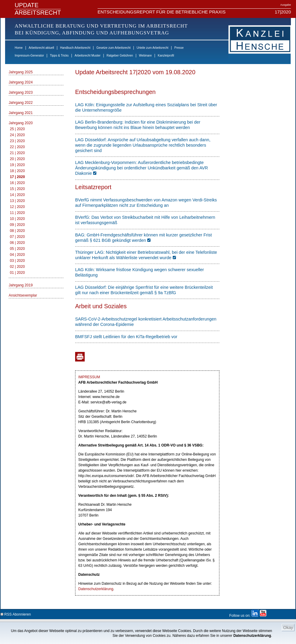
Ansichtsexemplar (23, 295)
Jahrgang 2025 (21, 72)
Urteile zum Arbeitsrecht (152, 48)
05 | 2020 (17, 249)
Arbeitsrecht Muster (88, 56)
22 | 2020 (17, 147)
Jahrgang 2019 (21, 285)
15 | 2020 (17, 189)
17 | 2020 (17, 177)
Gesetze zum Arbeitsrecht (114, 48)
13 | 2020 (17, 201)
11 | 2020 (17, 213)
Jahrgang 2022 (21, 103)
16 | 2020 (17, 183)
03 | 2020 (17, 261)
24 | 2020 (17, 135)
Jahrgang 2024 (21, 82)
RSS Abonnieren (16, 613)
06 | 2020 (17, 243)
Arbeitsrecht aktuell (41, 48)
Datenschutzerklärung (252, 636)
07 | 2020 (17, 237)
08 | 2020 (17, 231)
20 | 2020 (17, 159)
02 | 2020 (17, 267)
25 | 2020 (17, 129)
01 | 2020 (17, 273)
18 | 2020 (17, 171)
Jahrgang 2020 (21, 123)
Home (19, 48)
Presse (179, 48)
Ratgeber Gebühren (120, 56)
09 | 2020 (17, 225)
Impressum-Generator (29, 56)
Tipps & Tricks (59, 56)
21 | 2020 (17, 153)
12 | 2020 (17, 207)
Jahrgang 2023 (21, 92)
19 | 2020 (17, 165)
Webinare (145, 56)
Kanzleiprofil (166, 56)
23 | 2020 (17, 141)
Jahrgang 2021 (21, 113)
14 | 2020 (17, 195)
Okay (288, 628)
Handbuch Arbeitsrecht (75, 48)
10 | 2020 (17, 219)
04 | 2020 (17, 255)
